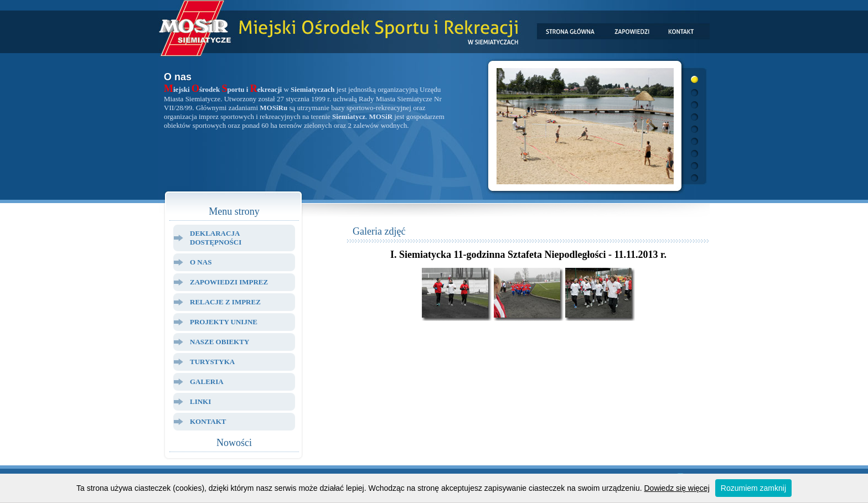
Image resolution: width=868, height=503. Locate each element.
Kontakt (208, 421)
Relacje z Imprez (225, 302)
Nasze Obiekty (219, 342)
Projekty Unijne (224, 322)
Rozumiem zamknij (753, 488)
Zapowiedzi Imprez (229, 282)
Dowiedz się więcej (677, 488)
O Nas (201, 262)
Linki (200, 401)
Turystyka (212, 362)
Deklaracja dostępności (216, 238)
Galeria (207, 382)
